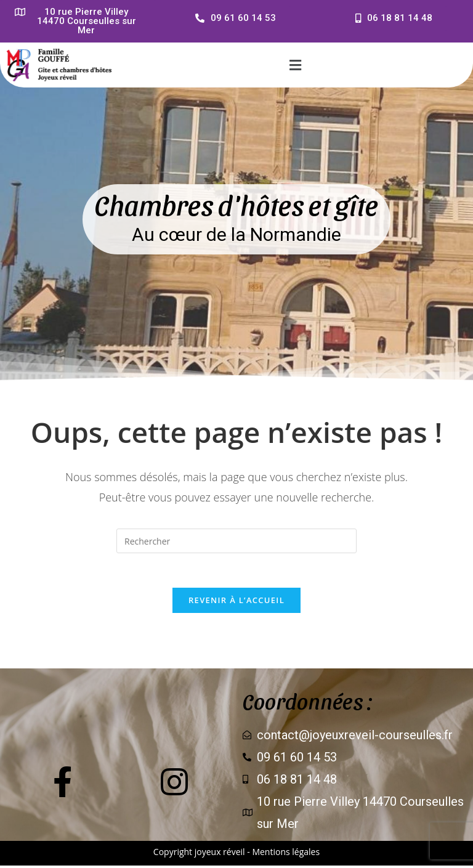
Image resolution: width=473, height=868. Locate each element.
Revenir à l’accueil (236, 602)
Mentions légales (286, 854)
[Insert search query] (236, 541)
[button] (295, 65)
